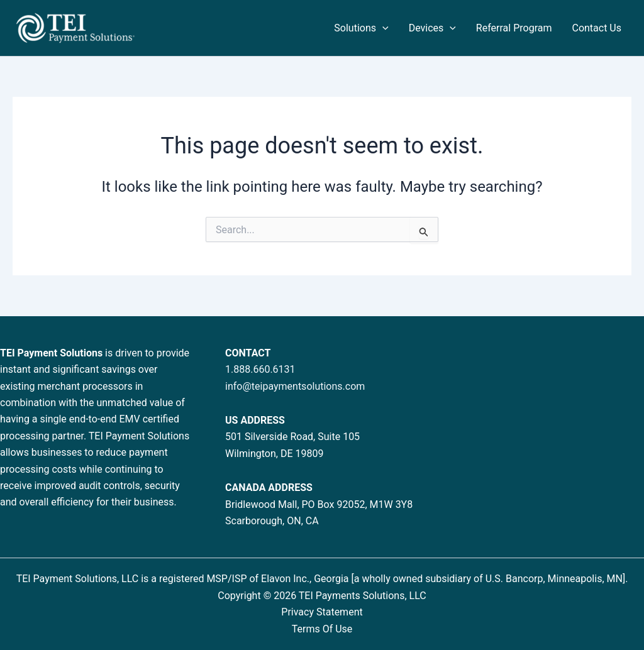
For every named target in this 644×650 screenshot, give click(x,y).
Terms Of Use (322, 629)
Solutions (361, 28)
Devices (432, 28)
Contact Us (597, 28)
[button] (382, 28)
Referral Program (514, 28)
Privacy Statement (322, 612)
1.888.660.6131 (260, 369)
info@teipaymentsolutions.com (295, 386)
